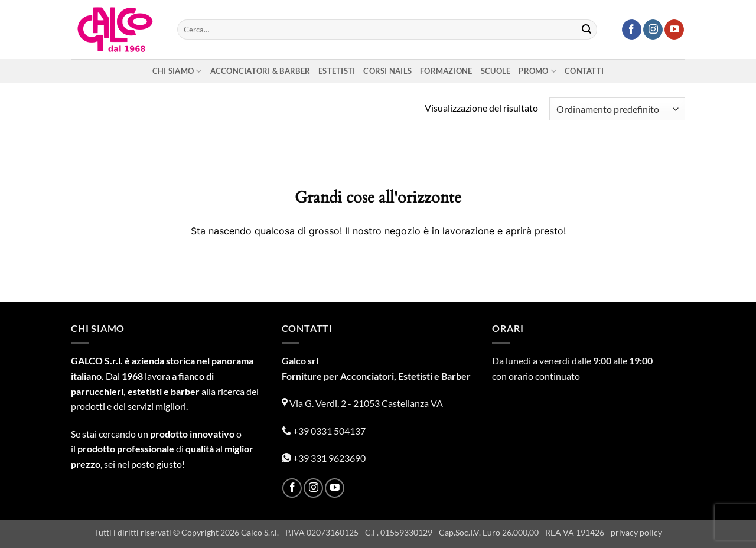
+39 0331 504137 (324, 431)
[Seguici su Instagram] (653, 30)
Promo (537, 71)
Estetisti (337, 71)
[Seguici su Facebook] (632, 30)
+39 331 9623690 (324, 458)
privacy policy (636, 532)
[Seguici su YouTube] (674, 30)
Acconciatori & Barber (260, 71)
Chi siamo (177, 71)
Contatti (584, 71)
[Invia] (586, 30)
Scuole (496, 71)
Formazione (446, 71)
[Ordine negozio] (617, 109)
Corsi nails (387, 71)
